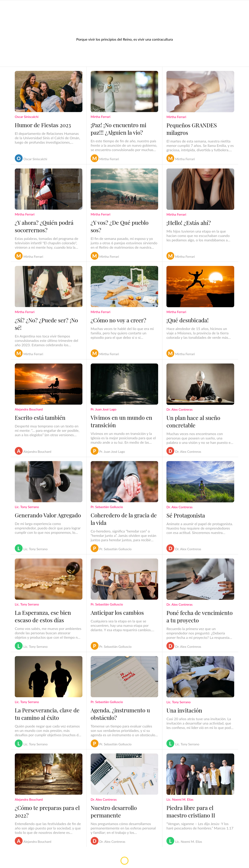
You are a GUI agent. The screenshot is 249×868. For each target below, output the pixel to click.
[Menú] (7, 5)
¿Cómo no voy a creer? (118, 320)
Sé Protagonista (186, 515)
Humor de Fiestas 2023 (43, 125)
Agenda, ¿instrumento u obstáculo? (120, 714)
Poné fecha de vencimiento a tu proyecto (200, 616)
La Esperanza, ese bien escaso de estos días (43, 616)
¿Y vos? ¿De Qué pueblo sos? (120, 226)
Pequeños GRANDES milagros (192, 129)
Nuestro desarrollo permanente (114, 811)
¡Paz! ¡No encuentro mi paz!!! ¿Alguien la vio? (119, 129)
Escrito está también (40, 417)
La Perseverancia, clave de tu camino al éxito (47, 714)
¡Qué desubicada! (187, 320)
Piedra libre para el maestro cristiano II (191, 811)
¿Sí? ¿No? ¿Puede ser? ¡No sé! (46, 324)
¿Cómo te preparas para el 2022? (47, 811)
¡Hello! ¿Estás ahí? (189, 223)
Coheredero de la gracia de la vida (124, 519)
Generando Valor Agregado (48, 515)
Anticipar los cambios (117, 612)
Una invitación (184, 710)
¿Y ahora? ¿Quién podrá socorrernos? (44, 226)
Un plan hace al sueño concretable (193, 421)
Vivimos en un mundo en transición (121, 421)
